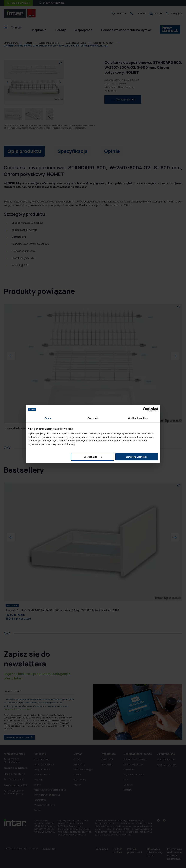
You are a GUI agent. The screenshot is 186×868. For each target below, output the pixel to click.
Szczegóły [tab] (93, 418)
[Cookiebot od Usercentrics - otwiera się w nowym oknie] (145, 409)
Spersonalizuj (93, 457)
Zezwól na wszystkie (137, 457)
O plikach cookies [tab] (138, 418)
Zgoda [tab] (48, 418)
